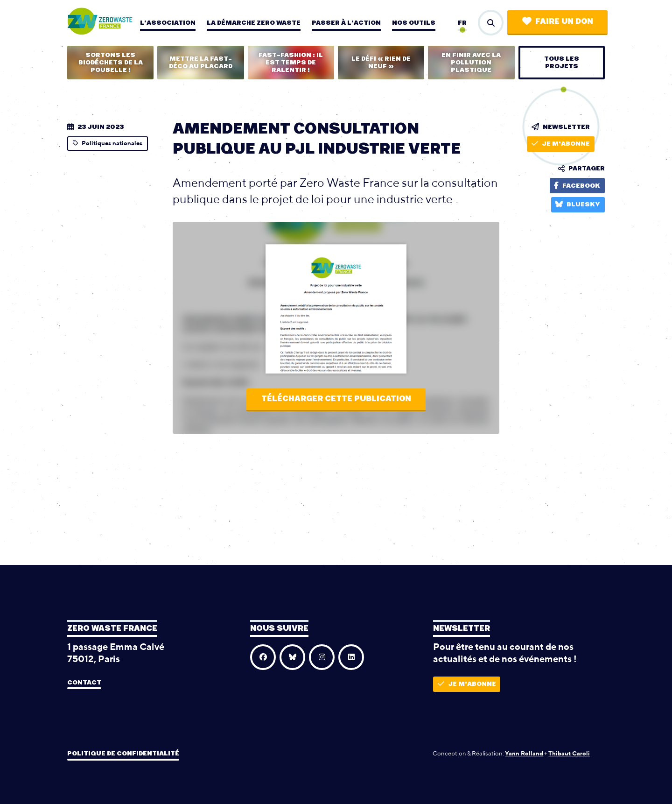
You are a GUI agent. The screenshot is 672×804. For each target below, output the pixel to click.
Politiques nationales (108, 143)
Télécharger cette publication (336, 399)
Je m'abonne (561, 144)
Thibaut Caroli (569, 753)
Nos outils (414, 23)
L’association (168, 23)
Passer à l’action (346, 23)
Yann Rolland (524, 753)
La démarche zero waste (254, 23)
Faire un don (558, 21)
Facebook (577, 186)
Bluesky (578, 204)
